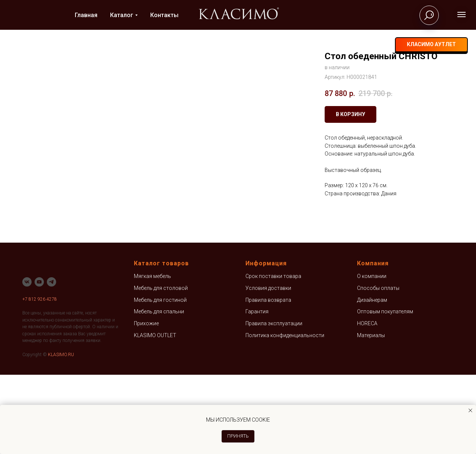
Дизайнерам (372, 379)
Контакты (164, 15)
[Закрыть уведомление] (470, 410)
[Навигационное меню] (461, 15)
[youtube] (39, 361)
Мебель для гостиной (160, 379)
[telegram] (371, 45)
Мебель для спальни (159, 391)
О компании (372, 356)
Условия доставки (268, 367)
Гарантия (257, 391)
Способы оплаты (378, 367)
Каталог (122, 15)
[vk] (356, 45)
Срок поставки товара (273, 356)
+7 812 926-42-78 (320, 45)
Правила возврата (268, 379)
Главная (86, 15)
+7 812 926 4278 (40, 378)
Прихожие (146, 403)
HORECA (367, 403)
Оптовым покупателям (385, 391)
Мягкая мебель (152, 356)
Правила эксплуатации (274, 403)
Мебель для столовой (161, 367)
